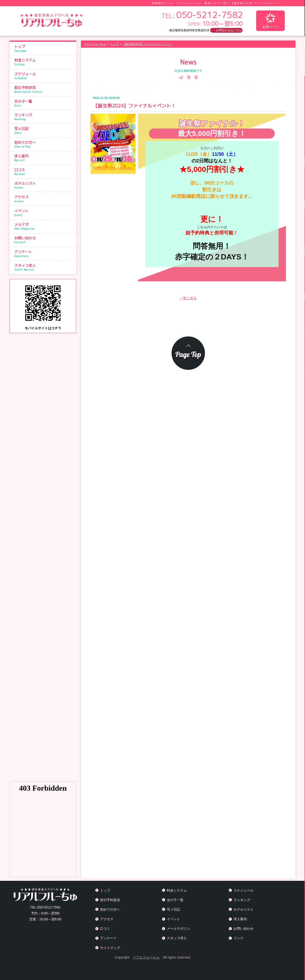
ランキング (44, 117)
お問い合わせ (44, 240)
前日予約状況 (44, 89)
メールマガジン (178, 928)
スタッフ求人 (44, 267)
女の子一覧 (44, 103)
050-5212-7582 (45, 907)
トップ (44, 48)
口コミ (44, 172)
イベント (44, 213)
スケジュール (44, 76)
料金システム (44, 62)
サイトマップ (110, 948)
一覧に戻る (188, 298)
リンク (239, 938)
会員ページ (270, 20)
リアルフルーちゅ (146, 957)
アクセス (44, 199)
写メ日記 (44, 130)
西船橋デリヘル (163, 3)
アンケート (44, 254)
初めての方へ (44, 144)
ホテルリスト (44, 185)
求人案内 (44, 158)
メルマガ (44, 226)
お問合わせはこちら (229, 30)
